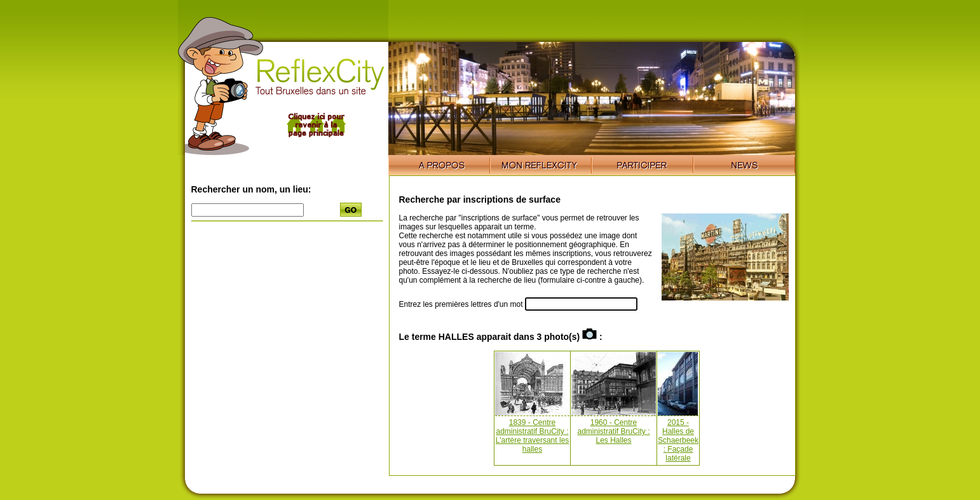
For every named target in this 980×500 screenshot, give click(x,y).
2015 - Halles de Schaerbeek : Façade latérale (678, 440)
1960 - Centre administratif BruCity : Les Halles (613, 431)
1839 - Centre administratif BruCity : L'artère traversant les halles (533, 436)
